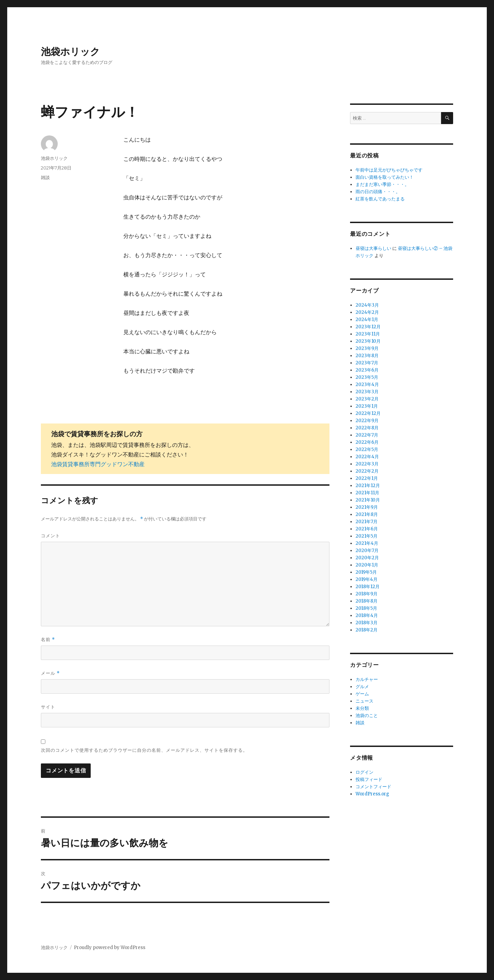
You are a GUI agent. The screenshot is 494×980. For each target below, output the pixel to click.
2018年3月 (367, 623)
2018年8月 (367, 601)
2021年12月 (368, 486)
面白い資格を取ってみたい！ (385, 177)
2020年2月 (367, 558)
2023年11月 (368, 334)
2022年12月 (368, 413)
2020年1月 (367, 565)
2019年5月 (366, 572)
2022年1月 (367, 478)
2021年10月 (368, 500)
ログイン (364, 772)
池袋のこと (367, 715)
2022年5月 (367, 449)
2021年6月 (367, 529)
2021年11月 (367, 493)
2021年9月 (367, 507)
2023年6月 (367, 370)
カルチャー (367, 679)
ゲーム (362, 694)
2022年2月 (367, 471)
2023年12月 (368, 327)
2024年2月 (367, 312)
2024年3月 (367, 305)
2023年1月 (367, 406)
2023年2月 (367, 399)
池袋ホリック (70, 52)
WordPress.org (372, 794)
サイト (48, 707)
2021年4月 (367, 543)
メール (50, 673)
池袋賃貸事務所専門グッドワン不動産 (98, 464)
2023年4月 (367, 384)
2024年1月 (367, 320)
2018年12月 (368, 587)
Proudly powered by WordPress (110, 948)
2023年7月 (367, 363)
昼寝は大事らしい (373, 248)
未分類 (362, 708)
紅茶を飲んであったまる (380, 199)
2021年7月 (367, 522)
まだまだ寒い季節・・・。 (382, 184)
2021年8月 (367, 514)
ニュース (364, 701)
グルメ (362, 687)
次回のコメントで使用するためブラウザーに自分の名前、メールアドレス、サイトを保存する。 (144, 750)
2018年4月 (367, 615)
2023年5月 (367, 377)
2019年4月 (367, 579)
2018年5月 (366, 608)
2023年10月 (368, 341)
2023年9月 (367, 348)
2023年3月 (367, 392)
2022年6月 (367, 442)
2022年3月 (367, 464)
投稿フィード (369, 779)
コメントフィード (373, 787)
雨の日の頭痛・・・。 (378, 192)
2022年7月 (367, 435)
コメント (50, 536)
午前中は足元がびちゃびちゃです (389, 170)
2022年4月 (367, 457)
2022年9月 (367, 421)
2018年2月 (367, 630)
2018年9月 (367, 594)
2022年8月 (367, 428)
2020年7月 (367, 550)
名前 (48, 640)
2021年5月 (367, 536)
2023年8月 (367, 356)
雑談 (45, 177)
